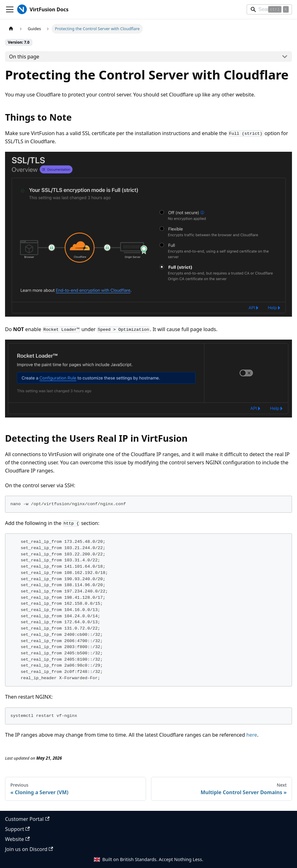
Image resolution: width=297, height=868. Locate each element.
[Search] (269, 9)
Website (17, 839)
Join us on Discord (29, 849)
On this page (24, 57)
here (252, 735)
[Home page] (11, 29)
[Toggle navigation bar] (10, 9)
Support (17, 829)
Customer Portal (27, 819)
